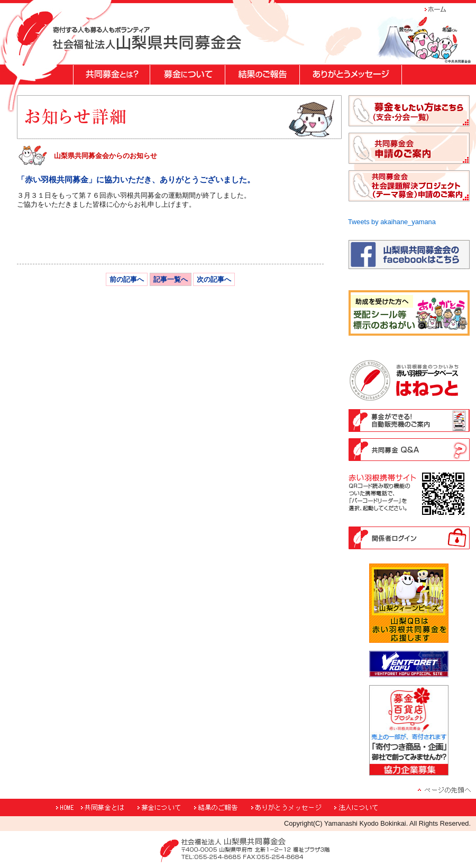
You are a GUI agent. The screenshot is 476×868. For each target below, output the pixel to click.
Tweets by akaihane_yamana (392, 222)
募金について (164, 807)
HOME (67, 807)
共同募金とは (108, 807)
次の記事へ (214, 279)
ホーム (442, 9)
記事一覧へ (171, 279)
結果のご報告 (222, 807)
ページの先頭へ (444, 790)
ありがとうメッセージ (292, 807)
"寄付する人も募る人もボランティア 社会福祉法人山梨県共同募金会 (147, 38)
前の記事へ (127, 279)
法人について (373, 807)
